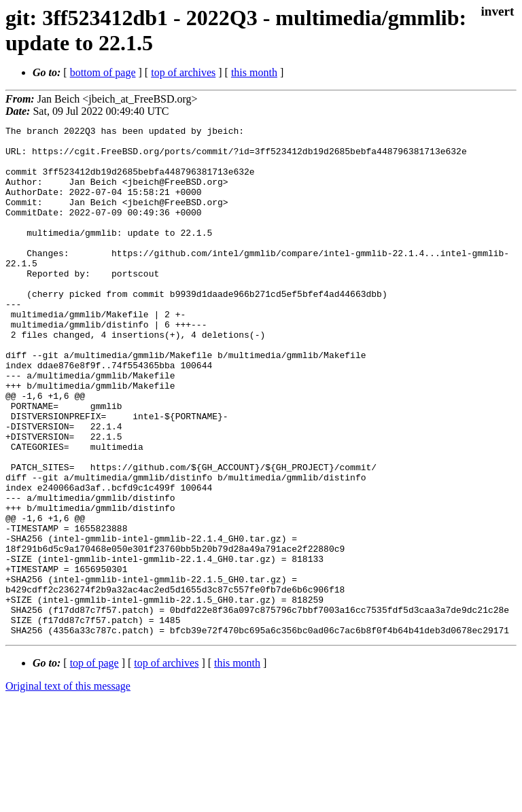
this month (254, 72)
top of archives (183, 72)
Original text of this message (68, 788)
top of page (94, 765)
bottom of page (103, 72)
